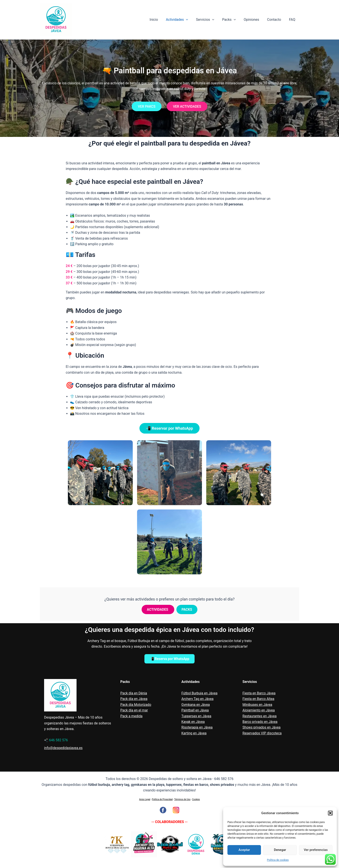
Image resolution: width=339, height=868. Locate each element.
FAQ (293, 20)
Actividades (183, 20)
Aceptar (244, 850)
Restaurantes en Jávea (260, 716)
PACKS (187, 609)
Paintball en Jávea (195, 710)
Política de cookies (278, 860)
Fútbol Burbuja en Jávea (200, 693)
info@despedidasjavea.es (64, 748)
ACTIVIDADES (158, 609)
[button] (330, 813)
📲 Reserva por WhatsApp (169, 659)
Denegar (280, 850)
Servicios (209, 20)
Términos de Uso (182, 799)
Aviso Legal (145, 799)
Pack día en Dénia (134, 693)
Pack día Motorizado (136, 705)
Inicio (160, 20)
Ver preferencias (316, 850)
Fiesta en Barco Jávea (259, 693)
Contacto (276, 20)
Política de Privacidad (162, 799)
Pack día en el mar (135, 710)
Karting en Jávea (194, 733)
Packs (233, 20)
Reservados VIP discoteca (263, 733)
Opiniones (254, 20)
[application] (192, 20)
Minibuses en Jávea (258, 705)
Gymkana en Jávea (196, 705)
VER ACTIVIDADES (188, 106)
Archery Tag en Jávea (198, 699)
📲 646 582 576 (56, 740)
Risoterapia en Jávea (197, 727)
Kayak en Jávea (193, 722)
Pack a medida (132, 716)
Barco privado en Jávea (261, 722)
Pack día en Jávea (134, 699)
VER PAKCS (146, 106)
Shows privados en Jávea (262, 727)
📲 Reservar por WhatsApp (169, 428)
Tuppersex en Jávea (197, 716)
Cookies (196, 799)
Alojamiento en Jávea (259, 710)
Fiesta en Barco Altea (259, 699)
